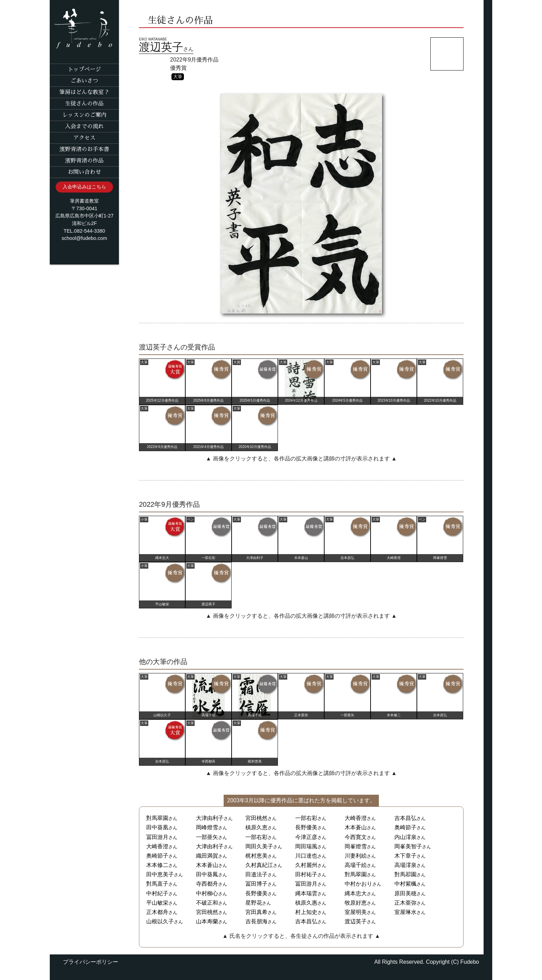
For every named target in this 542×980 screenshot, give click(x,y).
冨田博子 (256, 884)
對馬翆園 (405, 874)
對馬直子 (157, 884)
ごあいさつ (84, 81)
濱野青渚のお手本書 (84, 149)
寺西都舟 (207, 884)
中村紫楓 (405, 884)
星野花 (254, 903)
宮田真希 (256, 912)
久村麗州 (306, 865)
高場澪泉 (405, 865)
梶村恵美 (256, 856)
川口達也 (306, 856)
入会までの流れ (84, 127)
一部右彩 (306, 818)
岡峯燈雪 (356, 846)
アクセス (84, 138)
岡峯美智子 (408, 846)
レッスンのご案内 (84, 115)
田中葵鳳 (207, 874)
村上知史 (306, 912)
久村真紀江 (259, 865)
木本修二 (157, 865)
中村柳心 (207, 893)
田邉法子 (256, 874)
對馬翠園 (157, 818)
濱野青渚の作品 (84, 161)
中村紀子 (157, 893)
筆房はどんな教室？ (84, 92)
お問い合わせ (84, 172)
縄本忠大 (356, 893)
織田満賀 (207, 856)
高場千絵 (356, 865)
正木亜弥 (405, 903)
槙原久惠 (306, 903)
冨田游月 (157, 837)
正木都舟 (157, 912)
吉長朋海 (256, 921)
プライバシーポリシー (91, 962)
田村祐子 (306, 874)
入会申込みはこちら (84, 187)
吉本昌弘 (405, 818)
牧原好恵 (356, 903)
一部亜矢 (207, 837)
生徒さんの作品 (84, 104)
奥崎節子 (405, 827)
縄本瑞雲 (306, 893)
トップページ (84, 69)
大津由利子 (210, 818)
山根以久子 (160, 921)
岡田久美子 (259, 846)
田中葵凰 (157, 827)
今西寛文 (356, 837)
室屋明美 (356, 912)
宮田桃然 (256, 818)
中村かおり (358, 884)
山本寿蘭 (207, 921)
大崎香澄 (356, 818)
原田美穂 (405, 893)
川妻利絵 (356, 856)
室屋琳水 (405, 912)
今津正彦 (306, 837)
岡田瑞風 (306, 846)
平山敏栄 (157, 903)
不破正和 (207, 903)
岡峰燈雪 (207, 827)
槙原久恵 (256, 827)
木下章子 (405, 856)
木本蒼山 (356, 827)
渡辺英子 (356, 921)
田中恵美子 (160, 874)
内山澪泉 (405, 837)
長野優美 (306, 827)
